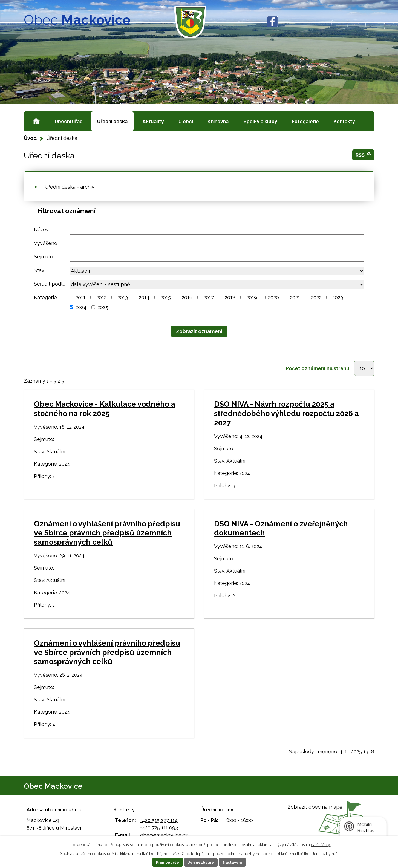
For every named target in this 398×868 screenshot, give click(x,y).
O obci (186, 121)
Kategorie (45, 297)
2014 (144, 297)
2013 (123, 297)
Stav (39, 270)
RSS (363, 155)
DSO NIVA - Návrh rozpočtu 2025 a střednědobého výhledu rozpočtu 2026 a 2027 (286, 415)
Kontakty (344, 121)
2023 (338, 297)
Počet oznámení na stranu (316, 369)
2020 (273, 297)
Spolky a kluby (260, 121)
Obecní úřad (69, 121)
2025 (103, 307)
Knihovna (218, 121)
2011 (80, 297)
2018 (230, 297)
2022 (316, 297)
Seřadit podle (50, 284)
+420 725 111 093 (159, 829)
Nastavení (234, 862)
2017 (209, 297)
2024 (81, 307)
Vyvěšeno (46, 243)
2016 (187, 297)
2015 (166, 297)
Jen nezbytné (201, 862)
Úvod (36, 121)
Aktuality (153, 121)
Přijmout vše (166, 862)
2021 (295, 297)
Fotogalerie (305, 121)
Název (41, 230)
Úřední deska (112, 121)
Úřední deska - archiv (70, 187)
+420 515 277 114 (159, 822)
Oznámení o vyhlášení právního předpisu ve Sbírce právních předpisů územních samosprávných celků (107, 535)
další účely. (321, 845)
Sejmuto (44, 257)
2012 (101, 297)
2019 (252, 297)
